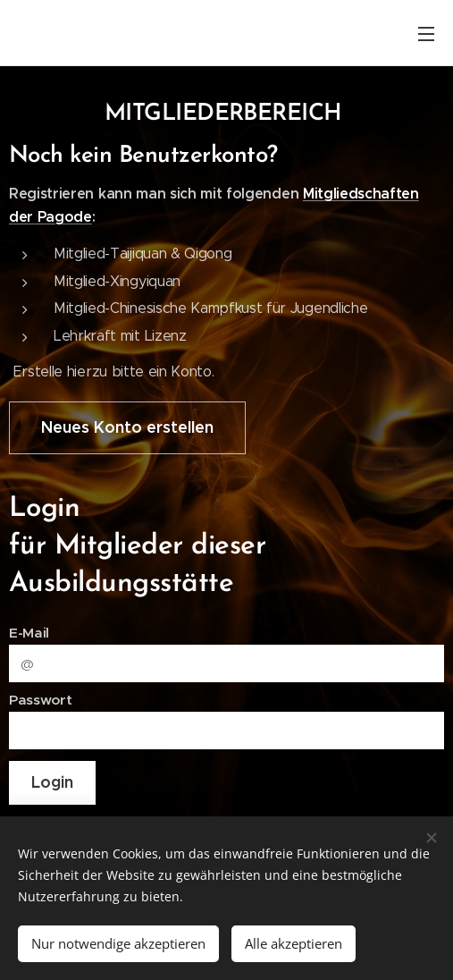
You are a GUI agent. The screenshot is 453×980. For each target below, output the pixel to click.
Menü (426, 34)
